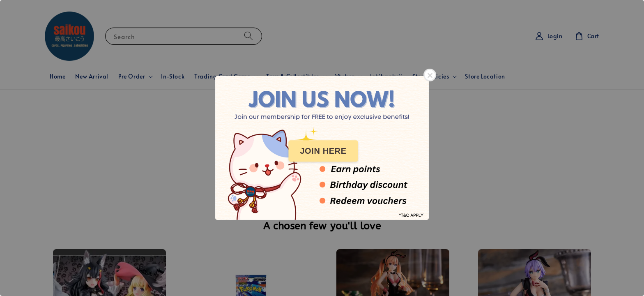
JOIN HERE (323, 151)
